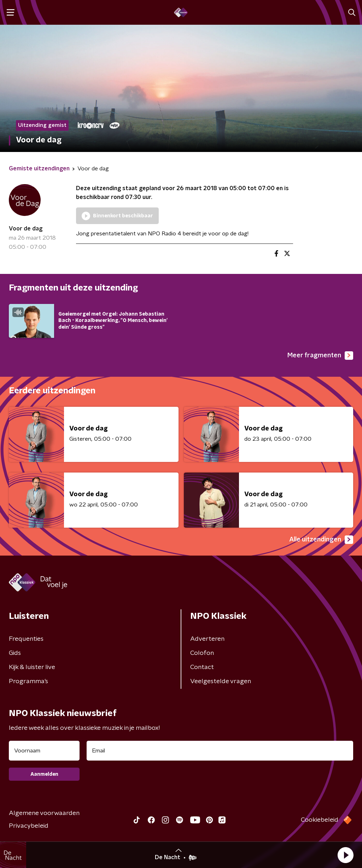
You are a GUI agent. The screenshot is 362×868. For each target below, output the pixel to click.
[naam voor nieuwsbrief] (44, 751)
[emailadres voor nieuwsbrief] (220, 751)
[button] (345, 855)
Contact (202, 667)
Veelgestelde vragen (221, 681)
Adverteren (207, 639)
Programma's (28, 681)
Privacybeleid (29, 826)
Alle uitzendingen (321, 540)
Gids (15, 653)
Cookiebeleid (320, 820)
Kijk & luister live (32, 667)
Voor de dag (26, 229)
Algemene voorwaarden (44, 813)
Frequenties (26, 639)
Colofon (202, 653)
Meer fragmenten (320, 356)
